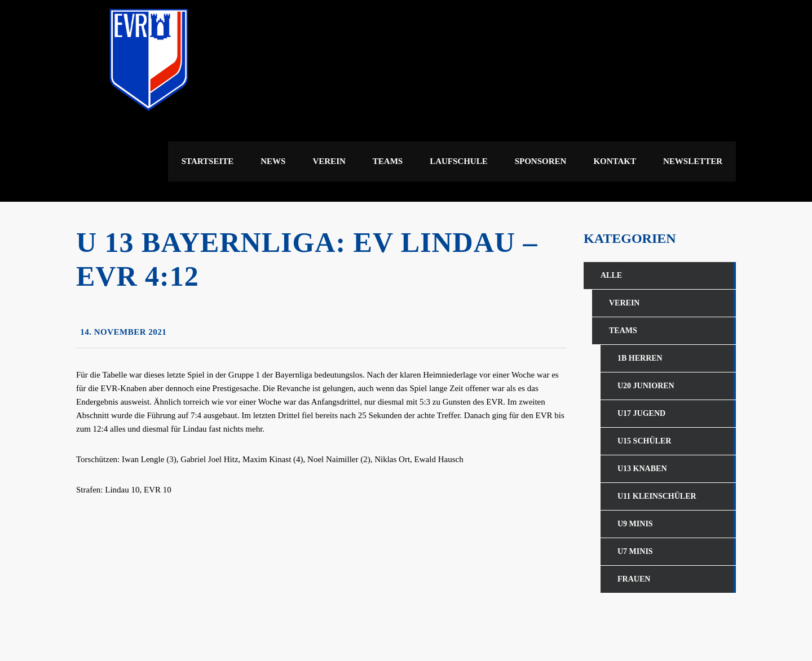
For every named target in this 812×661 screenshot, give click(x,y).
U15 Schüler (644, 441)
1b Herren (640, 358)
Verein (624, 303)
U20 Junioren (646, 386)
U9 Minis (635, 524)
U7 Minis (635, 551)
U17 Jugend (641, 413)
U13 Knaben (642, 469)
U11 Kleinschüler (657, 496)
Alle (611, 275)
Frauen (634, 579)
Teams (623, 330)
